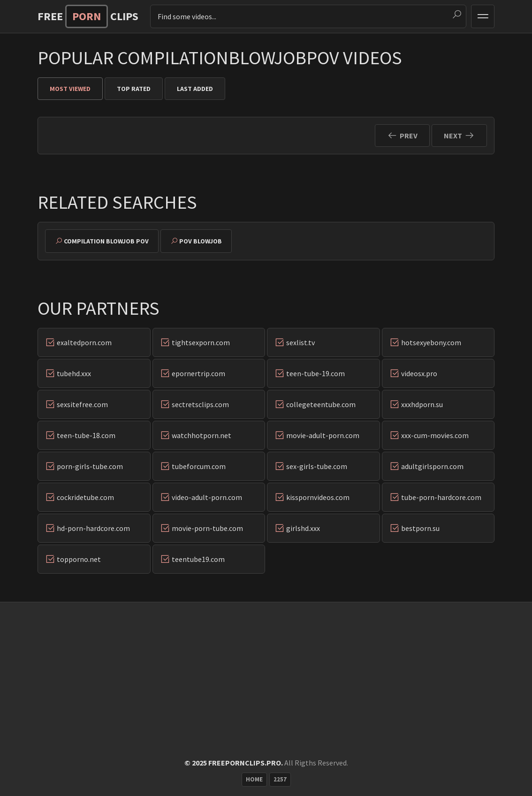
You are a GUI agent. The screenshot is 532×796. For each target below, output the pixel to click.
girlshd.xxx (303, 528)
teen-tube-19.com (315, 373)
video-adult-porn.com (207, 497)
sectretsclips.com (200, 404)
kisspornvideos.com (318, 497)
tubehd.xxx (74, 373)
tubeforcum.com (199, 466)
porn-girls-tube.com (90, 466)
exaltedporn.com (84, 342)
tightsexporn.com (201, 342)
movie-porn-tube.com (207, 528)
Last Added (195, 89)
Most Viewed (70, 89)
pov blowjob (201, 241)
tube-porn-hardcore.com (441, 497)
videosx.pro (419, 373)
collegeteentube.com (321, 404)
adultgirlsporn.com (432, 466)
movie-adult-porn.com (323, 435)
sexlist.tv (300, 342)
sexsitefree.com (82, 404)
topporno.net (79, 559)
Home (254, 779)
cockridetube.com (85, 497)
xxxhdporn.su (422, 404)
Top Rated (134, 89)
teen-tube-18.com (86, 435)
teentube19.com (198, 559)
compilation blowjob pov (106, 241)
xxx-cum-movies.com (435, 435)
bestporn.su (420, 528)
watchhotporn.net (201, 435)
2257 (280, 779)
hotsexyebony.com (431, 342)
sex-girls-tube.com (317, 466)
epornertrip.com (198, 373)
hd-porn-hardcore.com (93, 528)
